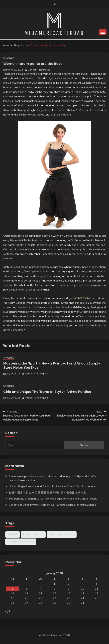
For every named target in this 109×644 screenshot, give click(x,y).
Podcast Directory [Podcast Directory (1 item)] (33, 534)
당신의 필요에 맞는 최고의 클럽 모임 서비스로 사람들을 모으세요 (47, 492)
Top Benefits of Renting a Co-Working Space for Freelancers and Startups (53, 498)
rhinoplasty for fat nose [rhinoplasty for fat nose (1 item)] (21, 541)
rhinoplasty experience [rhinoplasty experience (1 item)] (62, 534)
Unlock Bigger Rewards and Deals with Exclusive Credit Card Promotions (52, 486)
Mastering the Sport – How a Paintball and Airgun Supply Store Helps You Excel (52, 365)
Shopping (9, 58)
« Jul (8, 611)
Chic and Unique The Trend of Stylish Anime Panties (47, 392)
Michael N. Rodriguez (39, 70)
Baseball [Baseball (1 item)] (13, 534)
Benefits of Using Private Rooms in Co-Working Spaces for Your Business (52, 505)
